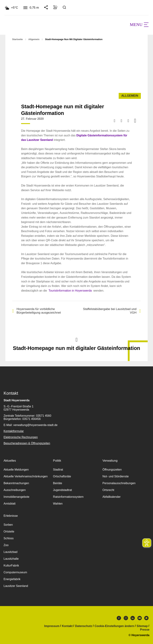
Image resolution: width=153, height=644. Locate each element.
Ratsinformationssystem (68, 497)
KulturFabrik (11, 566)
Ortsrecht (108, 490)
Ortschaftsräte (62, 476)
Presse (145, 630)
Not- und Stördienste (116, 476)
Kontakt (67, 626)
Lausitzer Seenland (16, 586)
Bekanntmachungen (16, 483)
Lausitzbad (10, 552)
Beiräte (58, 483)
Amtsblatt (10, 504)
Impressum (52, 626)
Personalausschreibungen (119, 483)
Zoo (6, 545)
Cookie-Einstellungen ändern (114, 626)
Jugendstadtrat (63, 490)
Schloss (9, 538)
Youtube (140, 618)
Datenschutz (84, 626)
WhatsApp (146, 618)
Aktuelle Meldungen (16, 470)
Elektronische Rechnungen (21, 437)
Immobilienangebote (16, 497)
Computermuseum (15, 572)
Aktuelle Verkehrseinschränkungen (26, 476)
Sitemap (142, 626)
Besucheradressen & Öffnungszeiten (27, 443)
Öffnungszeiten (112, 470)
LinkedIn (133, 618)
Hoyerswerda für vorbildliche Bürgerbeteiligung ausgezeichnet (36, 311)
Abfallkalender (111, 497)
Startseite (17, 39)
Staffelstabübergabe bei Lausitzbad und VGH (112, 311)
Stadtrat (58, 470)
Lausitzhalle (11, 559)
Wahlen (58, 504)
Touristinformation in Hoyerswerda (70, 291)
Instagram (126, 618)
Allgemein (34, 39)
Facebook (119, 618)
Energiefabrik (12, 579)
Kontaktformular (14, 431)
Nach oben (76, 339)
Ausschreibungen (15, 490)
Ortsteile (9, 532)
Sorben (8, 525)
